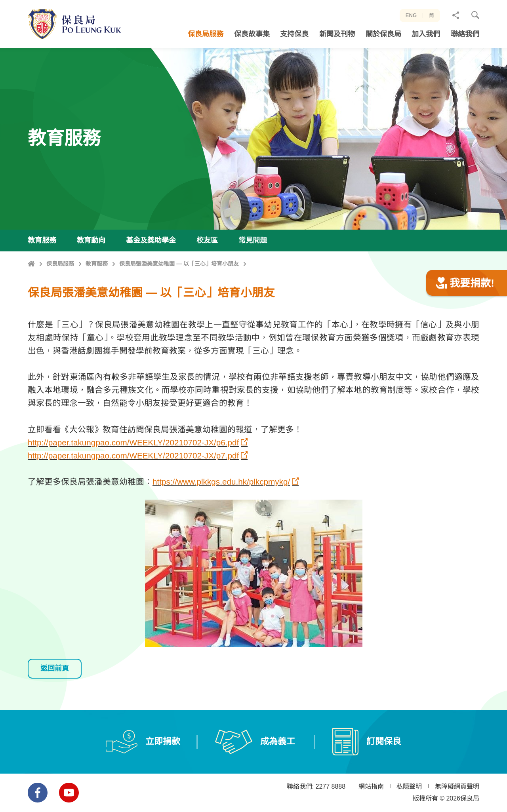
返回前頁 (55, 707)
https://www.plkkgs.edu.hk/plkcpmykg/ (221, 520)
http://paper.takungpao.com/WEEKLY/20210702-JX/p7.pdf (133, 494)
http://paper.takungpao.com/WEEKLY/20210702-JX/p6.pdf (133, 481)
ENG (411, 15)
